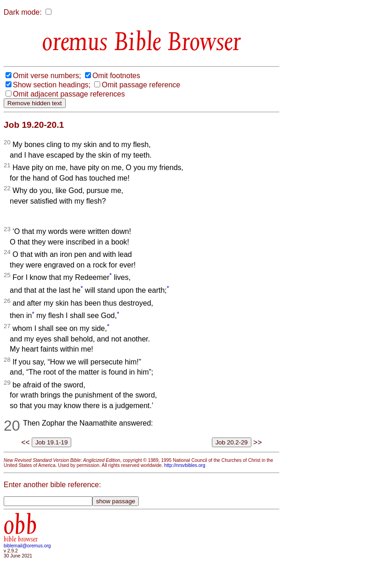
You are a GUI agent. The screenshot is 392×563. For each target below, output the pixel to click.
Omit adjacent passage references (69, 94)
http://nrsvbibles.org (185, 465)
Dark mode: (23, 12)
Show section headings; (52, 85)
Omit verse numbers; (47, 76)
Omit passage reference (141, 85)
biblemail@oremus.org (27, 546)
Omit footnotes (116, 76)
